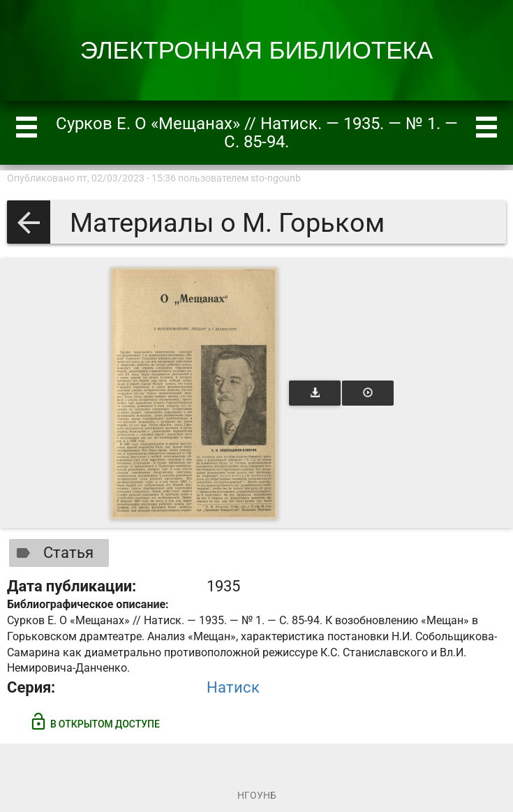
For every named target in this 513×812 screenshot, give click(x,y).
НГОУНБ (257, 795)
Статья (52, 553)
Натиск (233, 687)
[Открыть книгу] (194, 393)
